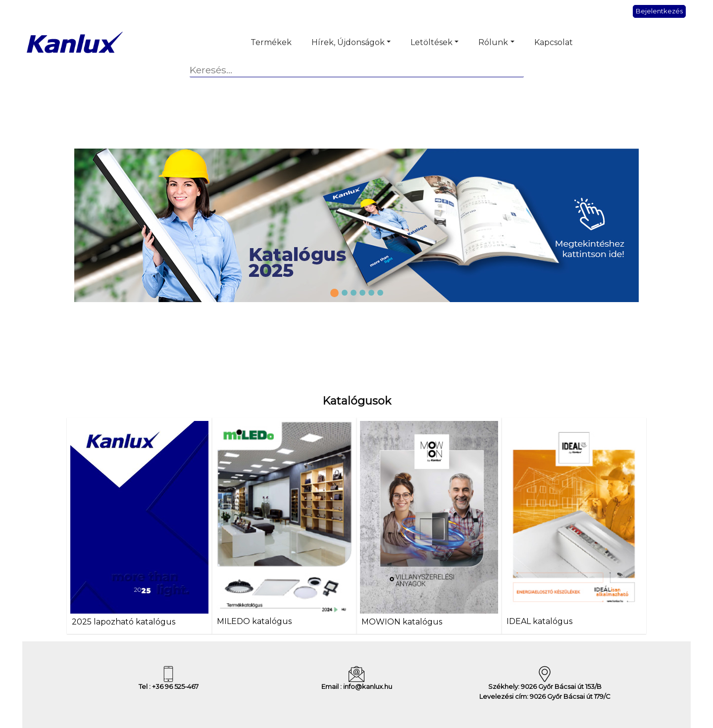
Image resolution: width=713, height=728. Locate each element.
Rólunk (493, 42)
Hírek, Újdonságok (348, 42)
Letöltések (432, 42)
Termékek (271, 42)
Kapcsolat (554, 42)
